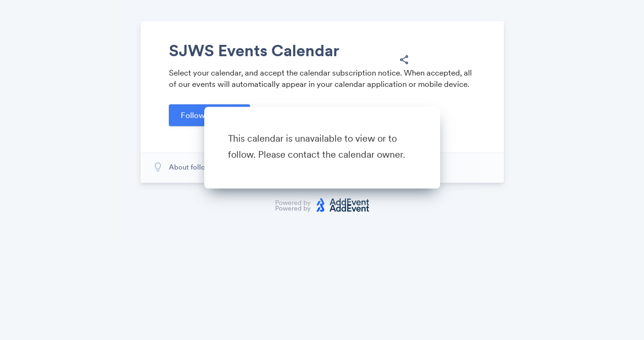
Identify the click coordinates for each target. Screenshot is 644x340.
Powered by (293, 208)
